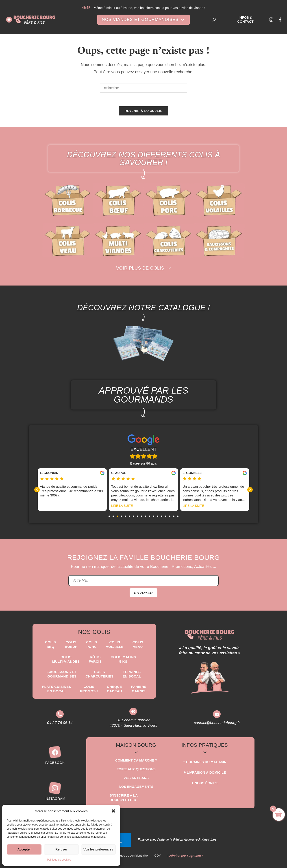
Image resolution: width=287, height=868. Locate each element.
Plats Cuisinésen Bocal (57, 689)
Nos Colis (94, 632)
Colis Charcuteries (99, 674)
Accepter (24, 849)
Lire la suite (193, 506)
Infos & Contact (245, 20)
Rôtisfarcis (95, 659)
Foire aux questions (136, 769)
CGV (158, 856)
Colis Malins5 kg (124, 659)
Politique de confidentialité (131, 856)
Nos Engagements (136, 787)
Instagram (55, 798)
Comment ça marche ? (136, 760)
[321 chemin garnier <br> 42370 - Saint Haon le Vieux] (133, 711)
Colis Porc (91, 644)
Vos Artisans (136, 778)
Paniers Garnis (139, 689)
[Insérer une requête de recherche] (143, 88)
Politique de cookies (59, 860)
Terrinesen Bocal (132, 674)
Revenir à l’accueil (143, 111)
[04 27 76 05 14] (60, 714)
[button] (113, 811)
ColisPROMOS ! (89, 689)
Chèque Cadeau (114, 689)
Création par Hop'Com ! (185, 856)
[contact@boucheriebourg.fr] (217, 714)
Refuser (61, 849)
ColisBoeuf (71, 644)
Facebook (55, 763)
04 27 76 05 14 (60, 723)
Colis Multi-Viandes (66, 659)
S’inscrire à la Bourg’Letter (124, 798)
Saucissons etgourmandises (62, 674)
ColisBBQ (50, 644)
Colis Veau (138, 644)
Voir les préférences (98, 849)
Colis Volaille (115, 644)
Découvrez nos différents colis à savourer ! (144, 158)
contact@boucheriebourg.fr (217, 723)
